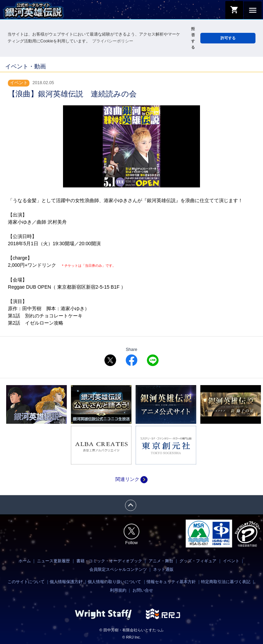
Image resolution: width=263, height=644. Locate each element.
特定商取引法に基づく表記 (226, 582)
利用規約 (118, 590)
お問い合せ (143, 590)
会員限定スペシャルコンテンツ (118, 569)
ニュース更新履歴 (53, 561)
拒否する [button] (193, 38)
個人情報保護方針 (66, 582)
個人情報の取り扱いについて (114, 582)
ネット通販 (163, 569)
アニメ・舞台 (161, 561)
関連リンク (131, 479)
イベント (231, 561)
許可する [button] (228, 38)
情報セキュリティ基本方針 (171, 582)
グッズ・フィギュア (198, 561)
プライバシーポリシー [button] (113, 41)
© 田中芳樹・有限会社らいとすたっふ (131, 630)
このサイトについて (26, 582)
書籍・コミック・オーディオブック (109, 561)
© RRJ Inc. (131, 637)
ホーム (25, 561)
